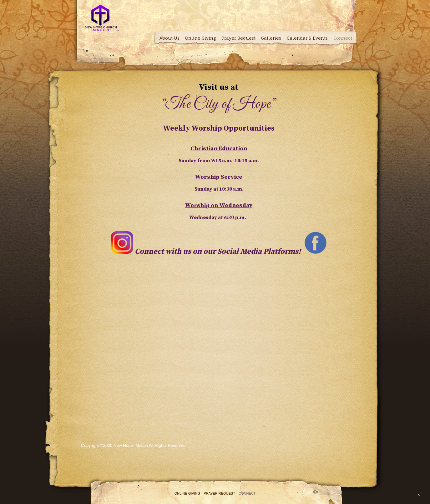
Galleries (271, 38)
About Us (169, 38)
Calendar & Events (307, 38)
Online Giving (200, 38)
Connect (343, 38)
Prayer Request (238, 38)
